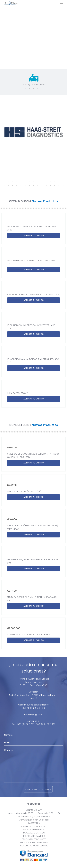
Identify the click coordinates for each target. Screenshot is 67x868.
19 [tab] (17, 186)
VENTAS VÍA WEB (34, 810)
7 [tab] (29, 182)
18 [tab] (13, 186)
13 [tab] (55, 182)
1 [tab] (25, 88)
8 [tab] (34, 182)
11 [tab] (46, 182)
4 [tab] (38, 88)
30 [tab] (63, 186)
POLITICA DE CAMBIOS (34, 836)
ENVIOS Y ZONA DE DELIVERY (34, 842)
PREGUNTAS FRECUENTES (34, 839)
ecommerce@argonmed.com (34, 816)
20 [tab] (21, 186)
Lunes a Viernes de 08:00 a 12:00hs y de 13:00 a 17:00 (34, 813)
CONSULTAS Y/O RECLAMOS (34, 846)
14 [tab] (59, 182)
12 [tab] (50, 182)
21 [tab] (25, 186)
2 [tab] (29, 88)
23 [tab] (34, 186)
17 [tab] (8, 186)
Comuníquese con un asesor (34, 820)
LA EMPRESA (34, 823)
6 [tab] (25, 182)
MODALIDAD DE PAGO (34, 833)
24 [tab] (38, 186)
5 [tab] (42, 88)
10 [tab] (42, 182)
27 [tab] (50, 186)
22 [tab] (29, 186)
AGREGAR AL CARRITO (34, 235)
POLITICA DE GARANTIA (34, 829)
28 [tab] (55, 186)
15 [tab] (63, 182)
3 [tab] (34, 88)
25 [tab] (42, 186)
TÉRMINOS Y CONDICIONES (34, 826)
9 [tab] (38, 182)
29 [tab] (59, 186)
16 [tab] (4, 186)
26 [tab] (46, 186)
